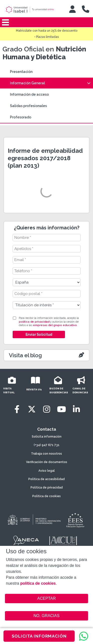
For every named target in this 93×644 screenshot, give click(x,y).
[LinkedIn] (76, 409)
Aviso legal (47, 471)
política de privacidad (34, 322)
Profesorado (21, 117)
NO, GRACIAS (46, 616)
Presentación (21, 72)
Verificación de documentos (47, 462)
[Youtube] (62, 409)
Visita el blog (25, 355)
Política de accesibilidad (46, 479)
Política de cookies (46, 496)
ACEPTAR (47, 599)
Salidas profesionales (28, 106)
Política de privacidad (47, 488)
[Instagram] (47, 409)
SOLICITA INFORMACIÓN (39, 636)
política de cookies (38, 583)
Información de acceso (29, 94)
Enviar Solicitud (39, 334)
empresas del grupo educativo (55, 325)
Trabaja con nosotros (46, 454)
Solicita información (47, 437)
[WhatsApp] (84, 636)
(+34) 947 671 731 (47, 445)
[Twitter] (32, 409)
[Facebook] (17, 409)
